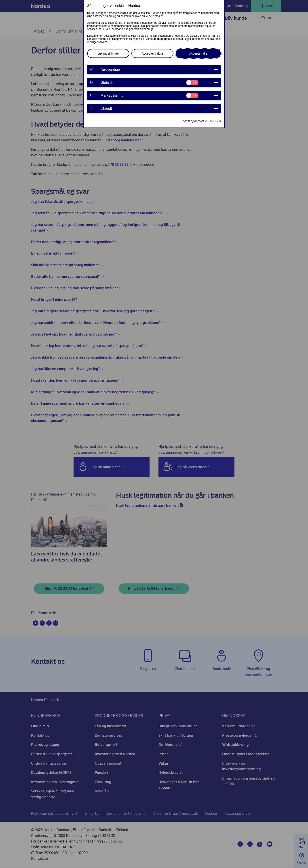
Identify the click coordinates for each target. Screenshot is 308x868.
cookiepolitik (161, 39)
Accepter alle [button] (198, 53)
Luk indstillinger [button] (108, 53)
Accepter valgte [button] (153, 53)
